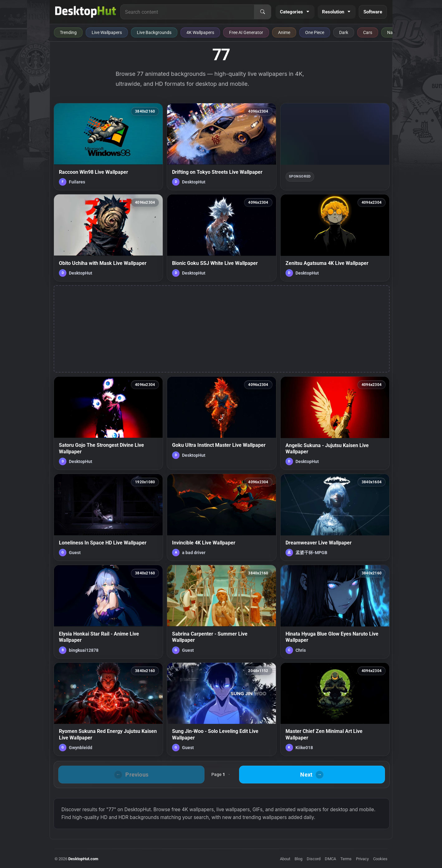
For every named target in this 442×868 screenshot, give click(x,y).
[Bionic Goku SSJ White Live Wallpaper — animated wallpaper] (221, 238)
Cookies (380, 859)
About (285, 859)
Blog (298, 859)
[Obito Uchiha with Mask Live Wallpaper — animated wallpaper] (108, 238)
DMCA (330, 859)
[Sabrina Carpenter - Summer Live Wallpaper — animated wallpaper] (221, 612)
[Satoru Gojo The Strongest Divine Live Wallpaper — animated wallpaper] (108, 423)
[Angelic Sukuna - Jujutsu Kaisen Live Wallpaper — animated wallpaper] (335, 423)
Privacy (362, 859)
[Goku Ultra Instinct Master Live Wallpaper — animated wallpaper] (221, 423)
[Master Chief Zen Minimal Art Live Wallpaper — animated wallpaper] (335, 709)
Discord (314, 859)
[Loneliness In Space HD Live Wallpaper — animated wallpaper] (108, 517)
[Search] (262, 12)
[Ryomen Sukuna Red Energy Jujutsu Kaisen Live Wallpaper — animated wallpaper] (108, 709)
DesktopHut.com (83, 859)
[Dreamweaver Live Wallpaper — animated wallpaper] (335, 517)
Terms (346, 859)
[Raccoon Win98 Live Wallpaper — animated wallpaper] (108, 147)
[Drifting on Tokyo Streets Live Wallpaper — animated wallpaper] (221, 147)
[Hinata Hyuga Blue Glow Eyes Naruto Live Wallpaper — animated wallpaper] (335, 612)
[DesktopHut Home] (86, 12)
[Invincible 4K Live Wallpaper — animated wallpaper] (221, 517)
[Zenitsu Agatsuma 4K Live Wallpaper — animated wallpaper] (335, 238)
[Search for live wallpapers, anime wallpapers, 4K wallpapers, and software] (187, 12)
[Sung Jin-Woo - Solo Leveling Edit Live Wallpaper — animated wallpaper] (221, 709)
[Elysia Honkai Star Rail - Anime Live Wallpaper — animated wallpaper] (108, 612)
